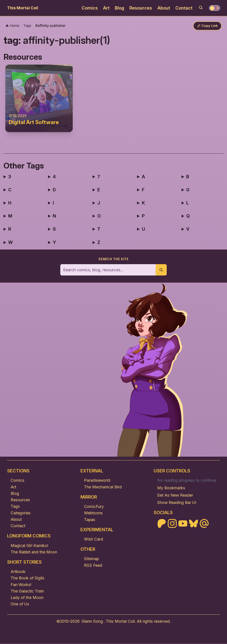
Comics (90, 8)
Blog (119, 8)
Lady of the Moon (27, 598)
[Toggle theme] (215, 8)
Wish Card (94, 539)
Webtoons (93, 513)
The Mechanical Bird (103, 487)
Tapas (90, 520)
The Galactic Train (27, 591)
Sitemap (91, 559)
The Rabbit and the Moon (34, 552)
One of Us (20, 604)
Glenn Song (92, 621)
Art (106, 8)
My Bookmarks (171, 488)
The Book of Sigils (27, 578)
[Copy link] (207, 26)
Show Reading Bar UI (177, 503)
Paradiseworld (97, 481)
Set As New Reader (175, 495)
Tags (15, 506)
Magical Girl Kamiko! (29, 546)
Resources (141, 8)
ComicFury (94, 507)
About (164, 8)
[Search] (201, 8)
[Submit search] (161, 270)
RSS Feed (93, 565)
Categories (21, 513)
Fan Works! (21, 585)
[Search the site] (108, 270)
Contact (184, 8)
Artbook (18, 572)
